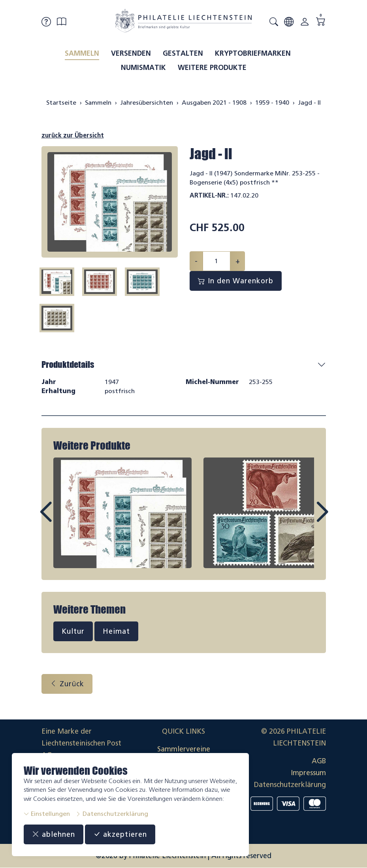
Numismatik (143, 68)
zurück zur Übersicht (73, 135)
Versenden (131, 53)
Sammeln (82, 53)
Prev (64, 519)
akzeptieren (120, 834)
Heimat (116, 631)
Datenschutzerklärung (112, 814)
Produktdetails (68, 364)
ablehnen (54, 834)
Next (304, 519)
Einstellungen (47, 814)
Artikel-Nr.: (209, 195)
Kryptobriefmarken (253, 53)
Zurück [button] (67, 684)
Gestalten (183, 53)
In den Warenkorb (236, 281)
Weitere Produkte (212, 68)
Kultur (73, 631)
